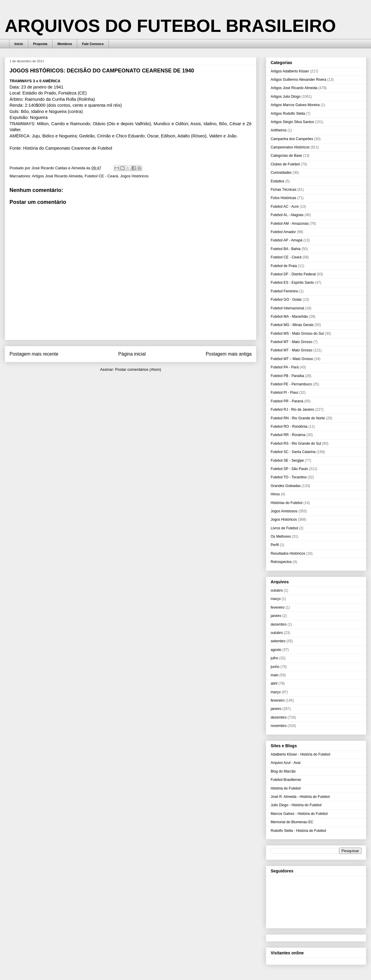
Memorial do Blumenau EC (292, 822)
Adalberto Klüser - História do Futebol (300, 754)
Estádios (278, 181)
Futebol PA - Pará (285, 367)
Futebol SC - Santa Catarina (293, 452)
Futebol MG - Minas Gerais (292, 325)
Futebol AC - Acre (285, 207)
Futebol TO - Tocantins (289, 477)
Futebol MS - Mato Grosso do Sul (297, 334)
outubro (277, 590)
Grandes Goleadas (286, 486)
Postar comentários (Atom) (138, 369)
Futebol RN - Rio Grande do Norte (298, 418)
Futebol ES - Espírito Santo (292, 283)
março (276, 599)
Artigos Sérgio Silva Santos (292, 122)
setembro (278, 641)
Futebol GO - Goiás (286, 300)
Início (19, 44)
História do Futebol (286, 788)
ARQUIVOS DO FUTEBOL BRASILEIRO (170, 26)
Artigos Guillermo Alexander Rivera (298, 80)
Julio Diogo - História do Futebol (296, 805)
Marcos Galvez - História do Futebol (299, 814)
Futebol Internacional (287, 308)
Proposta (40, 44)
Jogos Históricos (134, 176)
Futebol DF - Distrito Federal (293, 274)
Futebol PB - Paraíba (287, 376)
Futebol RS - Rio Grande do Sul (296, 444)
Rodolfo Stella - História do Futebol (298, 831)
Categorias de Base (286, 156)
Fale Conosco (93, 44)
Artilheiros (279, 130)
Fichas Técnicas (283, 190)
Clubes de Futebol (285, 164)
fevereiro (278, 607)
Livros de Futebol (284, 528)
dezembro (279, 624)
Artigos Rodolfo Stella (288, 114)
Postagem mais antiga (229, 354)
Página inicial (132, 354)
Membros (65, 44)
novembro (279, 726)
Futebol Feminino (285, 291)
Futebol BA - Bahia (286, 249)
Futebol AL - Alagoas (287, 215)
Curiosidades (281, 173)
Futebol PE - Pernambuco (291, 384)
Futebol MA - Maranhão (289, 317)
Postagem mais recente (34, 354)
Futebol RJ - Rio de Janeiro (292, 410)
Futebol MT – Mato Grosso (292, 359)
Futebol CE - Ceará (101, 176)
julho (274, 658)
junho (275, 667)
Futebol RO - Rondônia (289, 427)
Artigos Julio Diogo (286, 97)
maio (275, 675)
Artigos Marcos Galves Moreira (295, 105)
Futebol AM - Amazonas (290, 224)
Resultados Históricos (288, 553)
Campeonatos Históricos (290, 147)
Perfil (275, 545)
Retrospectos (281, 562)
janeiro (276, 616)
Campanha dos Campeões (292, 139)
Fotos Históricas (283, 198)
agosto (276, 650)
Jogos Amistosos (284, 511)
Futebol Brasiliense (286, 780)
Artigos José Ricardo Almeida (57, 176)
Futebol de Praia (284, 266)
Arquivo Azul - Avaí (286, 763)
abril (274, 683)
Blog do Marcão (283, 771)
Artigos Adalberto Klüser (290, 71)
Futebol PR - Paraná (287, 401)
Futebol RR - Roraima (288, 435)
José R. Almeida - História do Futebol (300, 797)
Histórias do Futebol (287, 503)
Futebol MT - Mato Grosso (291, 342)
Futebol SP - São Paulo (289, 469)
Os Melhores (281, 536)
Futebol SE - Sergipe (287, 460)
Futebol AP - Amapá (287, 240)
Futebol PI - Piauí (285, 393)
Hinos (275, 494)
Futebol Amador (283, 232)
